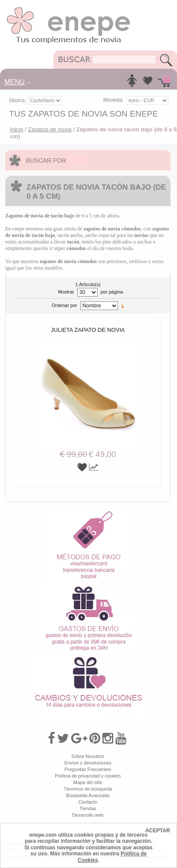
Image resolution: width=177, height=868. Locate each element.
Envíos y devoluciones (88, 763)
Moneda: (113, 100)
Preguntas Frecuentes (88, 769)
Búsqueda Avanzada (88, 795)
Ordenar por (64, 305)
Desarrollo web (88, 815)
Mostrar (66, 292)
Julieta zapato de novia (88, 330)
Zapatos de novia (49, 129)
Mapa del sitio (88, 782)
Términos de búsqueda (88, 789)
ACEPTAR (158, 831)
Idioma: (18, 100)
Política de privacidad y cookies (88, 776)
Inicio (17, 129)
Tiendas (88, 808)
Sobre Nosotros (88, 756)
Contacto (88, 802)
